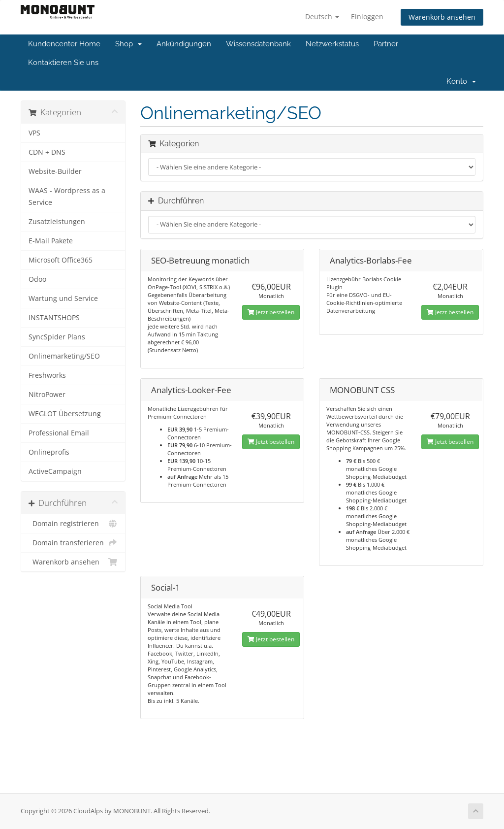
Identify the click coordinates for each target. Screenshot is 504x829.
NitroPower (47, 395)
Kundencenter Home (64, 44)
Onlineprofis (49, 452)
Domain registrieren (73, 524)
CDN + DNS (47, 152)
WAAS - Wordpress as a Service (67, 197)
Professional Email (59, 433)
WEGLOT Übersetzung (65, 414)
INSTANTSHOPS (54, 318)
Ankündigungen (184, 44)
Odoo (37, 279)
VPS (34, 133)
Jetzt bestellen (271, 312)
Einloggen (367, 17)
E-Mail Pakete (51, 241)
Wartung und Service (63, 298)
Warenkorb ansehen (442, 17)
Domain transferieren (73, 543)
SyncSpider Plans (57, 337)
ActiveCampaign (55, 471)
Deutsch (322, 17)
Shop (128, 44)
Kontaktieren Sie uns (63, 63)
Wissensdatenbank (258, 44)
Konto (461, 81)
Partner (386, 44)
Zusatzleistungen (57, 222)
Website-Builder (55, 171)
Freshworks (47, 375)
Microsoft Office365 (61, 260)
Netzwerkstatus (332, 44)
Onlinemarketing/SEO (64, 356)
